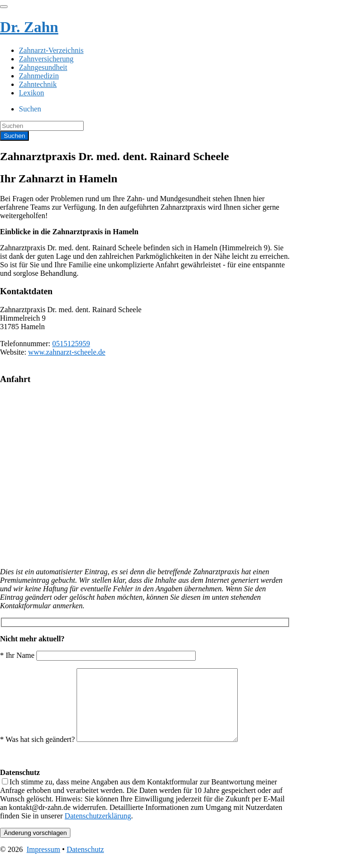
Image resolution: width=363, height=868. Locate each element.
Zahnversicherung (46, 59)
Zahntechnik (38, 84)
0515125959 (71, 344)
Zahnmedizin (39, 76)
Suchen (30, 109)
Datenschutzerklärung (98, 830)
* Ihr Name (98, 655)
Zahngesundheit (43, 67)
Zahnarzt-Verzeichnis (51, 50)
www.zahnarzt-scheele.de (67, 352)
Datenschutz (85, 864)
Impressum (43, 864)
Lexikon (31, 93)
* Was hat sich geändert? (128, 753)
